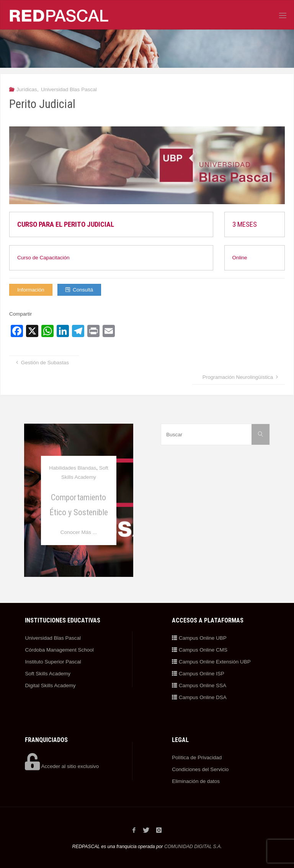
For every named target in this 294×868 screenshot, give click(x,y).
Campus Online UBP (199, 638)
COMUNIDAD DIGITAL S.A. (193, 846)
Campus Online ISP (198, 674)
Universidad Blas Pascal (69, 89)
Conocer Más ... (79, 532)
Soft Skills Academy (48, 674)
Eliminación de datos (196, 781)
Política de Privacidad (197, 757)
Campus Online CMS (200, 650)
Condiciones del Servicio (200, 769)
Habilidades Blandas (73, 468)
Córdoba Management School (59, 650)
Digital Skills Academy (50, 685)
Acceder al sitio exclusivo (62, 766)
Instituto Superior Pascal (53, 662)
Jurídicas (27, 89)
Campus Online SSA (199, 685)
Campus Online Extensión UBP (211, 662)
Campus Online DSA (199, 697)
